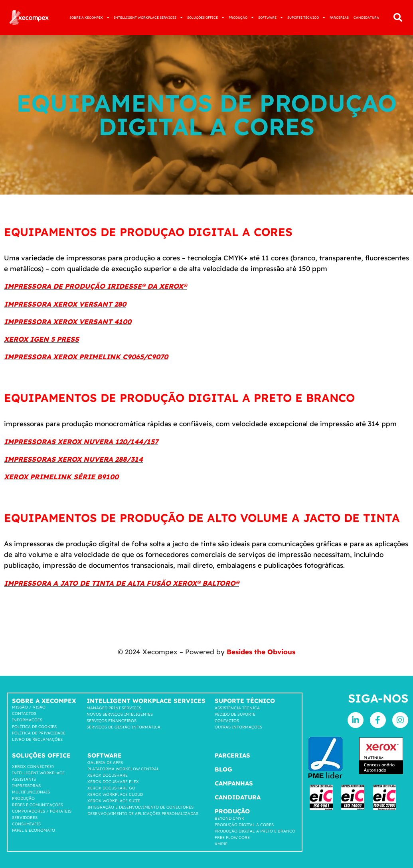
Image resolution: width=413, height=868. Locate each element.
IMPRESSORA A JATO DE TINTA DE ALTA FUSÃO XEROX (100, 583)
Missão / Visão (29, 707)
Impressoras (26, 786)
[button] (398, 18)
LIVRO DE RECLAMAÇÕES (37, 739)
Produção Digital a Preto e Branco (255, 831)
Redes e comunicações (38, 805)
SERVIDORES (25, 818)
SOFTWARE (270, 18)
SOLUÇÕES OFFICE (206, 18)
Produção (23, 798)
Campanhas (234, 783)
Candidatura (238, 797)
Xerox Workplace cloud (115, 794)
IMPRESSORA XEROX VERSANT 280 (65, 304)
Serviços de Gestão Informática (124, 727)
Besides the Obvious (261, 652)
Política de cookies (34, 727)
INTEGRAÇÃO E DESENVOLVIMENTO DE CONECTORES (140, 807)
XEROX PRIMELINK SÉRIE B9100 (61, 477)
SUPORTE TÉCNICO (306, 18)
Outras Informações (238, 727)
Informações (27, 720)
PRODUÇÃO (241, 18)
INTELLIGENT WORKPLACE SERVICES (148, 18)
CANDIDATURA (366, 18)
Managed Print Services (114, 708)
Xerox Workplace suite (114, 801)
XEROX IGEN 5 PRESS (41, 339)
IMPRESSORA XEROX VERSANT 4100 (68, 322)
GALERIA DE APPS (105, 763)
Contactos (24, 713)
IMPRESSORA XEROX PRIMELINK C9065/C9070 (86, 357)
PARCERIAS (339, 18)
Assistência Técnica (237, 708)
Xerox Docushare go (111, 788)
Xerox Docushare (108, 775)
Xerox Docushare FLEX (113, 782)
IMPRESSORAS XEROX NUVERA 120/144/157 (81, 442)
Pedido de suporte (235, 714)
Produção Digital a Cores (244, 825)
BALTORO (218, 583)
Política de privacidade (39, 733)
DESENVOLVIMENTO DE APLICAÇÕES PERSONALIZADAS (143, 814)
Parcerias (232, 755)
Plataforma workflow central (123, 769)
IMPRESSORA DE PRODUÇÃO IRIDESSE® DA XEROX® (95, 286)
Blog (223, 769)
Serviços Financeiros (112, 721)
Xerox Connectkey (33, 767)
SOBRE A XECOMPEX (89, 18)
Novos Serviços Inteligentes (120, 714)
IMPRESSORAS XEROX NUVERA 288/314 (73, 459)
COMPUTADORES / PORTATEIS (42, 811)
